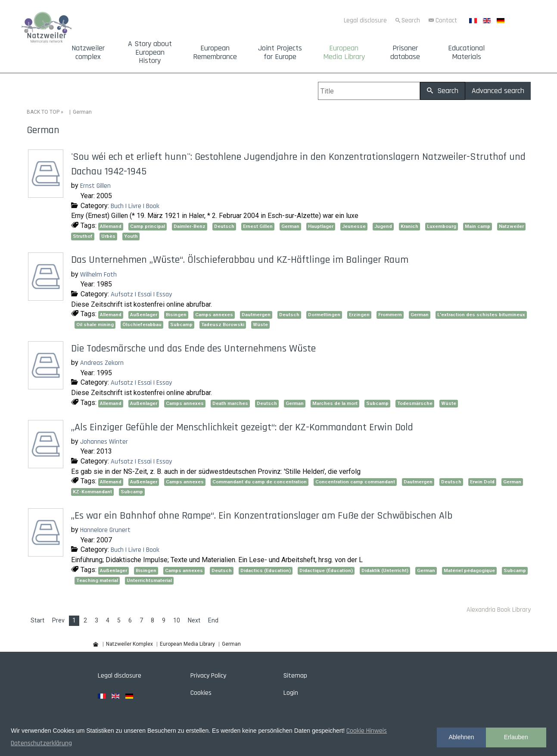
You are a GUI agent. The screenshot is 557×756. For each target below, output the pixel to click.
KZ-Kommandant (92, 492)
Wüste (260, 325)
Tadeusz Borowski (223, 325)
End (213, 620)
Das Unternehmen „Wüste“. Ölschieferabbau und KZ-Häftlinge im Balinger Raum (240, 260)
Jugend (383, 226)
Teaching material (97, 580)
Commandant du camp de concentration (260, 482)
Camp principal (148, 226)
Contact (446, 20)
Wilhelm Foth (98, 275)
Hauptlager (321, 226)
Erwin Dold (482, 482)
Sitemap (295, 676)
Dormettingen (324, 315)
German (290, 226)
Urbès (108, 236)
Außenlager (144, 315)
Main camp (478, 226)
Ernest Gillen (258, 226)
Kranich (409, 226)
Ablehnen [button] (461, 737)
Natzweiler (511, 226)
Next (194, 620)
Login (291, 693)
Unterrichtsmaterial (149, 580)
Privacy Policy (208, 676)
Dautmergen (256, 315)
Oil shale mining (95, 325)
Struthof (83, 236)
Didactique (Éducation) (326, 571)
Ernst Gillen (95, 186)
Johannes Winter (104, 442)
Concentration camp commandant (355, 482)
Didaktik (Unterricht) (385, 571)
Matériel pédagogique (469, 571)
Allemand (111, 226)
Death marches (230, 403)
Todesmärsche (415, 403)
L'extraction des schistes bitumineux (481, 315)
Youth (131, 236)
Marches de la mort (335, 403)
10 (177, 620)
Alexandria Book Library (499, 610)
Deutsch (224, 226)
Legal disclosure (365, 20)
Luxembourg (442, 226)
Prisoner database (405, 53)
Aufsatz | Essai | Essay (141, 294)
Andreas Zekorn (102, 363)
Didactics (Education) (266, 571)
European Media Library (344, 53)
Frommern (390, 315)
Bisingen (176, 315)
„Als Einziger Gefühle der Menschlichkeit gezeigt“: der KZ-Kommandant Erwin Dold (242, 427)
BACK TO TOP (43, 112)
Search (411, 20)
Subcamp (181, 325)
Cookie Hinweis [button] (367, 731)
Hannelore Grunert (105, 530)
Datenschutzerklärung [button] (41, 743)
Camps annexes (214, 315)
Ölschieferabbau (142, 325)
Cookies (201, 693)
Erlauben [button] (516, 737)
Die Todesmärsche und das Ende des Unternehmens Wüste (193, 348)
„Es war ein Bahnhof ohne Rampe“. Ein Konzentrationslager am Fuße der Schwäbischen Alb (262, 516)
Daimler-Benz (190, 226)
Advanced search (498, 91)
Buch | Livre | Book (135, 206)
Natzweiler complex (88, 53)
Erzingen (359, 315)
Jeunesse (354, 226)
